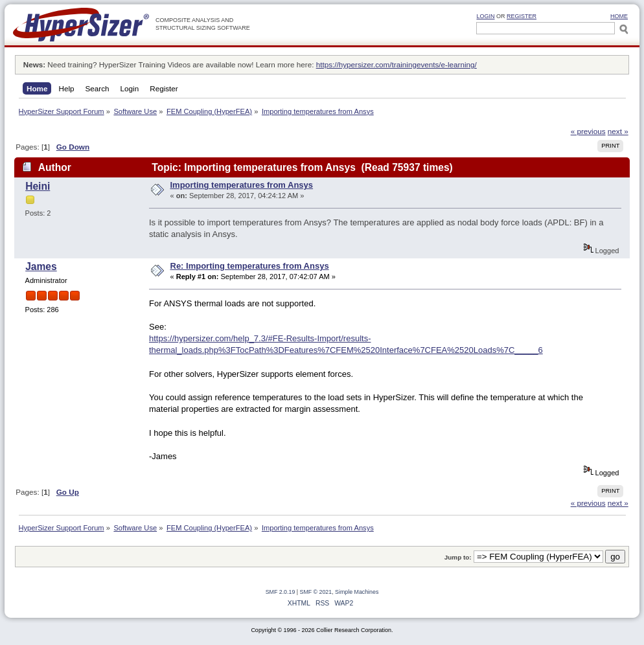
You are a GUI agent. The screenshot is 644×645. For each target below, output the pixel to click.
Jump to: (458, 557)
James (41, 266)
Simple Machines (357, 592)
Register (522, 16)
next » (618, 131)
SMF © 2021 (316, 592)
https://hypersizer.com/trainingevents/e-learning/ (397, 64)
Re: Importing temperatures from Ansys (250, 266)
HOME (619, 16)
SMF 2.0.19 (281, 592)
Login (485, 16)
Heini (38, 186)
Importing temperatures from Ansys (242, 185)
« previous (588, 131)
